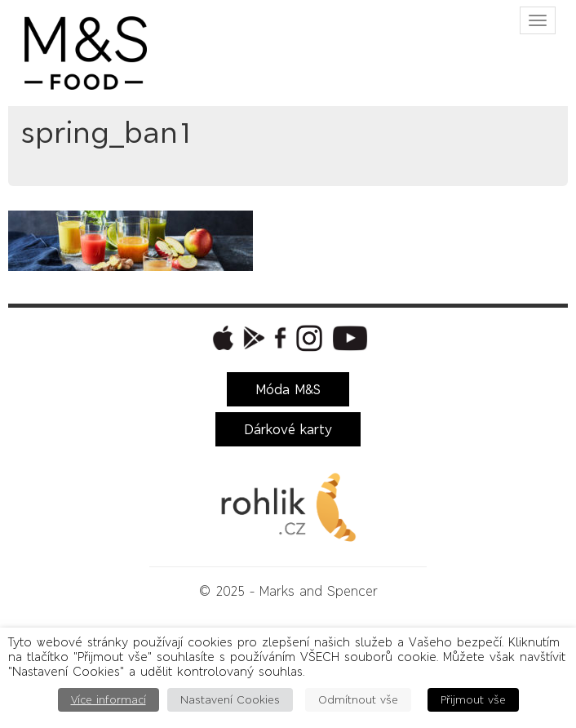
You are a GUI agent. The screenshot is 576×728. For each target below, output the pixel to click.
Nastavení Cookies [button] (230, 700)
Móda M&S (288, 389)
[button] (221, 338)
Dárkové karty (288, 429)
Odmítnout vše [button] (358, 700)
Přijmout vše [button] (473, 700)
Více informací (109, 700)
